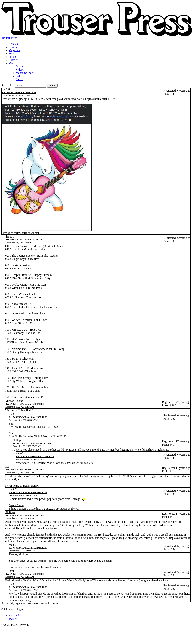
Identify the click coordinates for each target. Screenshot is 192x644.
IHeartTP (11, 571)
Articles (13, 44)
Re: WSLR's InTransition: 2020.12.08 (24, 240)
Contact (13, 60)
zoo (7, 467)
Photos (13, 57)
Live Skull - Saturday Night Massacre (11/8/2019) (37, 436)
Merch (19, 79)
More (12, 63)
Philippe (17, 440)
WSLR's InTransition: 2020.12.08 (19, 92)
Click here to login (12, 609)
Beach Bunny (17, 505)
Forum (12, 53)
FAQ (18, 76)
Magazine (14, 50)
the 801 (6, 89)
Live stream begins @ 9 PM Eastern (22, 99)
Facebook (14, 616)
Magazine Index (25, 73)
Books (19, 66)
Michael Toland (14, 401)
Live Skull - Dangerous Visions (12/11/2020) (34, 427)
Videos (20, 70)
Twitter (13, 619)
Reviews (13, 47)
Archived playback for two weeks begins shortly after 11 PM (81, 99)
